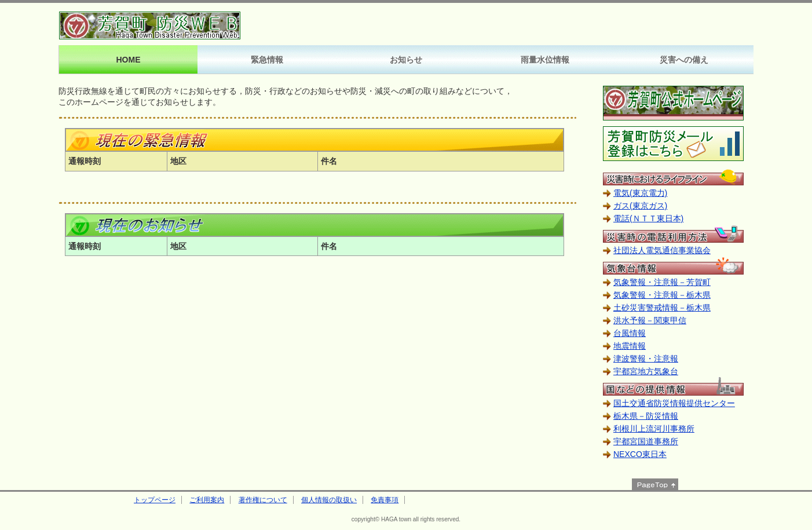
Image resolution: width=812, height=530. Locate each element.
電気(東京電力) (640, 193)
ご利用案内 (207, 500)
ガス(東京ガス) (640, 206)
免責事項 (385, 500)
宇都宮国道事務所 (646, 441)
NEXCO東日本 (640, 454)
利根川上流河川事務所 (654, 429)
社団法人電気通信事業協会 (662, 250)
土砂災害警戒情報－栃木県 (662, 308)
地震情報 (630, 346)
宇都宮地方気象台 (646, 371)
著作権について (263, 500)
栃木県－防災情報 (646, 416)
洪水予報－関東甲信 (650, 320)
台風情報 (630, 333)
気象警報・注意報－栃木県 (662, 295)
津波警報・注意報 (646, 359)
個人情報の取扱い (329, 500)
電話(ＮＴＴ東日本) (648, 218)
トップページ (155, 500)
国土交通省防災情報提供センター (674, 403)
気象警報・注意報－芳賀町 (662, 282)
